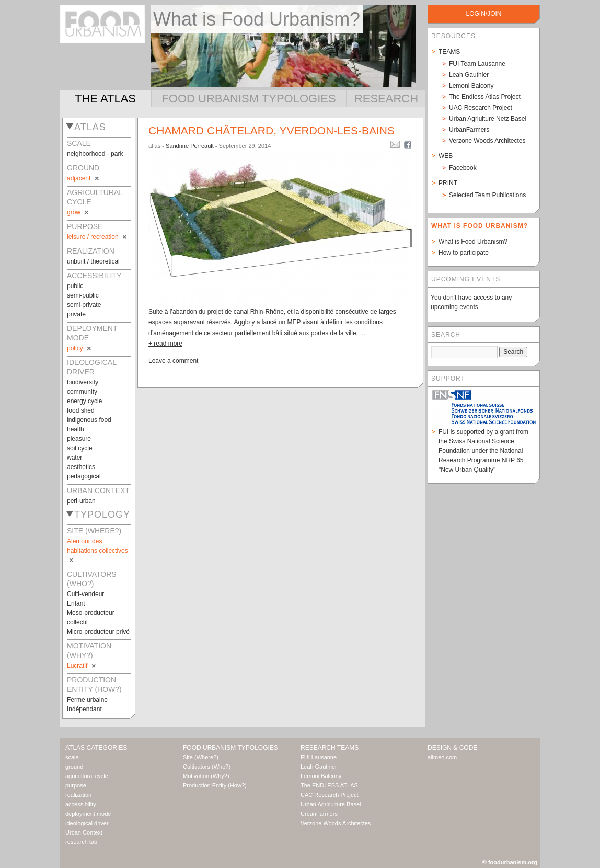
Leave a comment (173, 361)
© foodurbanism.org (510, 862)
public (75, 286)
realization (78, 795)
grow (78, 212)
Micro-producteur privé (98, 632)
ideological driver (87, 823)
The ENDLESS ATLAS (329, 785)
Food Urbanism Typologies (249, 99)
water (74, 458)
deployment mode (88, 814)
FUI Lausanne (319, 757)
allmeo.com (442, 757)
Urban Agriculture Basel (331, 804)
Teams (449, 52)
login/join (483, 14)
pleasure (79, 439)
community (82, 392)
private (76, 314)
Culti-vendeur (85, 594)
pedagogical (84, 476)
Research (386, 99)
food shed (81, 410)
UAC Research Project (481, 108)
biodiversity (83, 382)
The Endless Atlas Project (485, 97)
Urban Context (84, 832)
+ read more (165, 344)
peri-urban (81, 501)
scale (72, 757)
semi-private (84, 305)
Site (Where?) (201, 757)
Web (446, 156)
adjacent (84, 178)
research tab (81, 842)
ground (74, 767)
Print (448, 183)
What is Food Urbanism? (473, 242)
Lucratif (82, 666)
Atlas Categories (96, 748)
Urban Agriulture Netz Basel (488, 119)
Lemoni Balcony (471, 86)
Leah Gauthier (469, 75)
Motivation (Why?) (206, 776)
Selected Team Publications (487, 195)
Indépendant (84, 709)
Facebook (463, 168)
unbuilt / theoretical (93, 261)
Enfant (76, 603)
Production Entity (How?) (215, 785)
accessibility (81, 804)
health (76, 429)
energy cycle (84, 401)
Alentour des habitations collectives (97, 551)
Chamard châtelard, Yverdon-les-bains (272, 130)
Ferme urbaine (87, 700)
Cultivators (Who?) (207, 767)
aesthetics (81, 467)
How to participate (464, 253)
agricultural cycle (87, 776)
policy (80, 348)
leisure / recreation (97, 237)
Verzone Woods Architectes (487, 141)
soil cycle (80, 448)
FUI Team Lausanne (477, 64)
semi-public (83, 295)
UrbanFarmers (469, 130)
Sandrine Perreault (190, 146)
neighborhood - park (95, 154)
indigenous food (89, 420)
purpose (76, 785)
